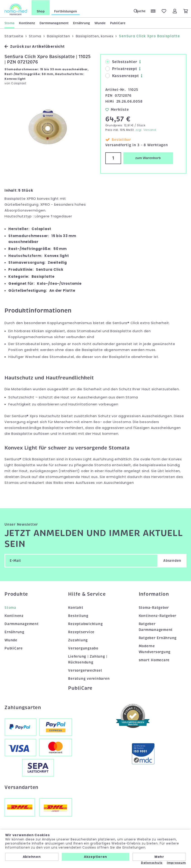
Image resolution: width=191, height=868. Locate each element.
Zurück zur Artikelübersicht (35, 46)
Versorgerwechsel (85, 670)
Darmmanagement (54, 23)
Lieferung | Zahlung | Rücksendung (88, 659)
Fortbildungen (66, 11)
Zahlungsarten (23, 707)
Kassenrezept (122, 76)
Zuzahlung (78, 640)
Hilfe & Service (87, 594)
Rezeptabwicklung (85, 624)
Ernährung (82, 23)
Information (154, 594)
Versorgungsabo (83, 648)
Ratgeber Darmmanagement (156, 627)
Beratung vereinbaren (89, 678)
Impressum (176, 863)
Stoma (9, 23)
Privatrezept (121, 69)
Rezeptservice (81, 632)
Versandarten (21, 787)
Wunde (100, 23)
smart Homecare (154, 660)
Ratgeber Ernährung (158, 638)
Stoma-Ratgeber (154, 607)
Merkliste (117, 109)
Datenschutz (152, 863)
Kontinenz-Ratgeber (158, 616)
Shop (41, 11)
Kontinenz (27, 23)
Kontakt (76, 607)
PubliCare (118, 23)
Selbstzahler (121, 62)
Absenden (172, 560)
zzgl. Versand (146, 130)
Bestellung (78, 616)
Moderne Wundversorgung (155, 649)
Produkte (16, 594)
